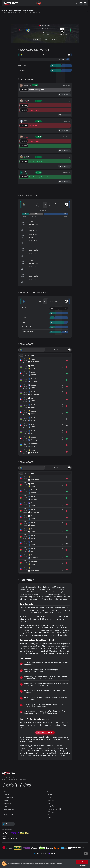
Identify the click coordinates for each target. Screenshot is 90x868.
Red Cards (21, 70)
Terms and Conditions (56, 809)
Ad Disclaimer (53, 818)
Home (27, 355)
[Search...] (77, 3)
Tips (5, 12)
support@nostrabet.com (11, 838)
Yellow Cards (22, 65)
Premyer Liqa (22, 12)
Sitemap (51, 815)
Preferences (82, 866)
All (21, 355)
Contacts (51, 800)
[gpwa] (18, 848)
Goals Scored (26, 327)
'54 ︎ (68, 59)
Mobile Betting (9, 809)
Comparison (8, 803)
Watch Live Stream (45, 733)
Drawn (24, 317)
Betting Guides (9, 815)
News (50, 794)
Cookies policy (59, 864)
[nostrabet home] (10, 773)
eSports (7, 812)
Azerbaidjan (12, 12)
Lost (23, 322)
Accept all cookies (82, 862)
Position (25, 308)
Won (24, 313)
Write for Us (52, 806)
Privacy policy (53, 812)
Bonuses (7, 794)
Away (33, 355)
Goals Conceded (27, 332)
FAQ (49, 797)
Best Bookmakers (10, 797)
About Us (51, 803)
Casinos (7, 800)
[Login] (81, 3)
